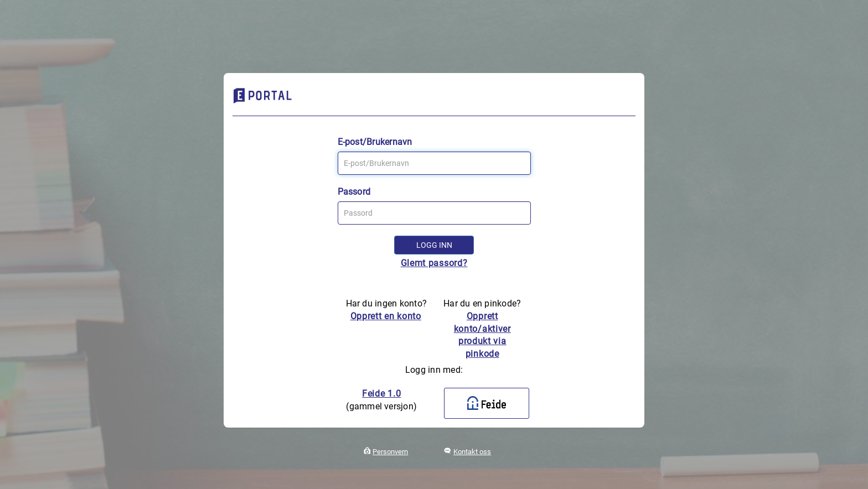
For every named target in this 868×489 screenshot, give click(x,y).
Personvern (390, 452)
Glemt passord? (434, 263)
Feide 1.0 (381, 394)
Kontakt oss (472, 452)
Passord (354, 192)
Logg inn (434, 245)
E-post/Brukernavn (375, 142)
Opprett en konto (386, 316)
